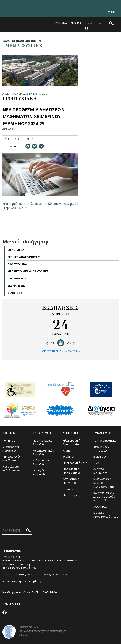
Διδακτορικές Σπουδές (42, 462)
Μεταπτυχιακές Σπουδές (43, 452)
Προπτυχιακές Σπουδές (43, 442)
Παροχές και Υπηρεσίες (41, 472)
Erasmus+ (100, 456)
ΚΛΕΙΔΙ (67, 450)
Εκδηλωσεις (16, 286)
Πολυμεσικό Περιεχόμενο (72, 471)
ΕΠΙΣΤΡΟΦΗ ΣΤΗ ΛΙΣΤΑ (19, 139)
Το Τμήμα (9, 440)
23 (50, 343)
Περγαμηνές (71, 495)
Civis (97, 463)
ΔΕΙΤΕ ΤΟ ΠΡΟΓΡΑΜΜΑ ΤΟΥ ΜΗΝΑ (61, 351)
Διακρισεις (15, 293)
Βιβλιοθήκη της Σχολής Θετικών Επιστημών (104, 497)
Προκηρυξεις (17, 278)
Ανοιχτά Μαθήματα (101, 471)
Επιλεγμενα (16, 250)
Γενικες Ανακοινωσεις (24, 257)
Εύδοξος (69, 489)
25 (71, 343)
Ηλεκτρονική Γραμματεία (72, 442)
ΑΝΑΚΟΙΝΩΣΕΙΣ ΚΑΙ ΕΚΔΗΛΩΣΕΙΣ (29, 94)
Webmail (69, 456)
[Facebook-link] (86, 28)
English (76, 23)
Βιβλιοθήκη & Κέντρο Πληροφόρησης (104, 483)
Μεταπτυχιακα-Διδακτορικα (28, 271)
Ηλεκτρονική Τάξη (75, 463)
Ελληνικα (61, 23)
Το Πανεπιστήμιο (105, 440)
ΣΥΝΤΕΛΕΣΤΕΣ (12, 604)
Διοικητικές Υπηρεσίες (101, 448)
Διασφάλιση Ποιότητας (11, 448)
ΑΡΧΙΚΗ (6, 94)
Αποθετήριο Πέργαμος (71, 481)
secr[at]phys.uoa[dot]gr (26, 581)
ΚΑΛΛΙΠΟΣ (100, 507)
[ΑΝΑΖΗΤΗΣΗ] (101, 23)
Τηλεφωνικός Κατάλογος (12, 458)
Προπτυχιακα (17, 264)
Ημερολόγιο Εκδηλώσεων (11, 468)
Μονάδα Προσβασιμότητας (106, 515)
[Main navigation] (111, 9)
